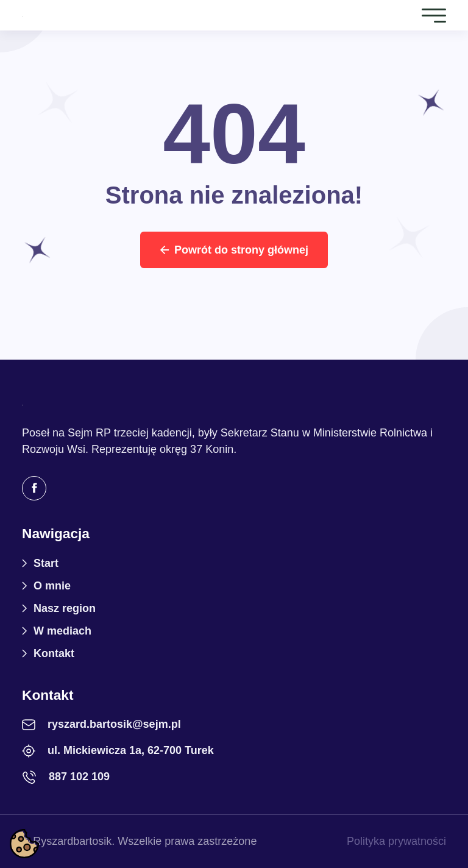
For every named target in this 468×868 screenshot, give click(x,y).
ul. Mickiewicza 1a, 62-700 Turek (131, 750)
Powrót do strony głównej (234, 250)
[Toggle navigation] (434, 15)
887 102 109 (79, 777)
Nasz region (65, 608)
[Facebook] (34, 488)
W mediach (62, 631)
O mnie (52, 586)
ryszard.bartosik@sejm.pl (114, 724)
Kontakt (54, 653)
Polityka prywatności (396, 841)
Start (46, 563)
